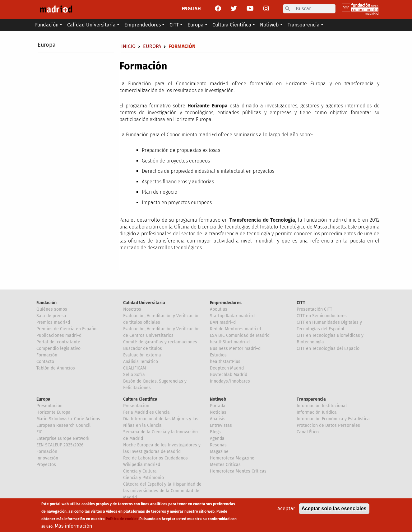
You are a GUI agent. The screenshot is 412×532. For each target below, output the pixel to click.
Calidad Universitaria (144, 303)
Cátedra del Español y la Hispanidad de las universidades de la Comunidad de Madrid (162, 491)
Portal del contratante (58, 342)
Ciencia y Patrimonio (144, 478)
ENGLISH (191, 9)
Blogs (215, 432)
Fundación (46, 303)
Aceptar (286, 509)
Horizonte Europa (53, 412)
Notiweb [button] (269, 25)
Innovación (47, 458)
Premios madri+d (53, 322)
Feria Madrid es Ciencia (146, 412)
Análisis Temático (141, 362)
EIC (39, 432)
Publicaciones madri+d (59, 335)
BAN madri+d (223, 322)
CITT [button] (174, 25)
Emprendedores (226, 303)
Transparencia (311, 399)
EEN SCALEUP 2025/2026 (60, 445)
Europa (47, 45)
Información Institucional (322, 406)
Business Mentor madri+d (235, 348)
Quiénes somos (52, 309)
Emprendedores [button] (143, 25)
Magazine (219, 452)
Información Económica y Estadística (333, 419)
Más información (73, 527)
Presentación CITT (314, 309)
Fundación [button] (47, 25)
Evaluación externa (142, 355)
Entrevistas (221, 425)
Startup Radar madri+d (232, 316)
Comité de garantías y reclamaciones (160, 342)
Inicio (128, 46)
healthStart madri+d (230, 342)
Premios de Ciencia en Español (67, 329)
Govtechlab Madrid (229, 375)
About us (219, 309)
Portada (218, 406)
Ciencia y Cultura (140, 471)
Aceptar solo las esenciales (334, 509)
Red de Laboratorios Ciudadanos (155, 458)
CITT (301, 303)
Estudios (218, 355)
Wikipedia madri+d (142, 465)
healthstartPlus (225, 362)
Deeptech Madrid (227, 368)
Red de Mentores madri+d (235, 329)
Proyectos (46, 465)
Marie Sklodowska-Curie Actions (68, 419)
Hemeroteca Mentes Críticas (238, 471)
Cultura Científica (140, 399)
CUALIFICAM (135, 368)
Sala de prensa (51, 316)
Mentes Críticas (225, 465)
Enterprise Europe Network (63, 438)
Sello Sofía (134, 375)
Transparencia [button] (304, 25)
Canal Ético (308, 432)
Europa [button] (196, 25)
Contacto (45, 362)
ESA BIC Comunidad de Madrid (240, 335)
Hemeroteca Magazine (232, 458)
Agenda (217, 438)
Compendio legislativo (58, 348)
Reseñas (218, 445)
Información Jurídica (317, 412)
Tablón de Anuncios (56, 368)
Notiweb (218, 399)
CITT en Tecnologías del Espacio (328, 348)
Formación (47, 355)
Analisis (218, 419)
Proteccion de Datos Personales (328, 425)
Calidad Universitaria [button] (91, 25)
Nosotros (132, 309)
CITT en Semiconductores (322, 316)
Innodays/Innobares (230, 381)
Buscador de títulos (143, 348)
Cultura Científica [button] (232, 25)
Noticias (218, 412)
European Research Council (63, 425)
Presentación (49, 406)
